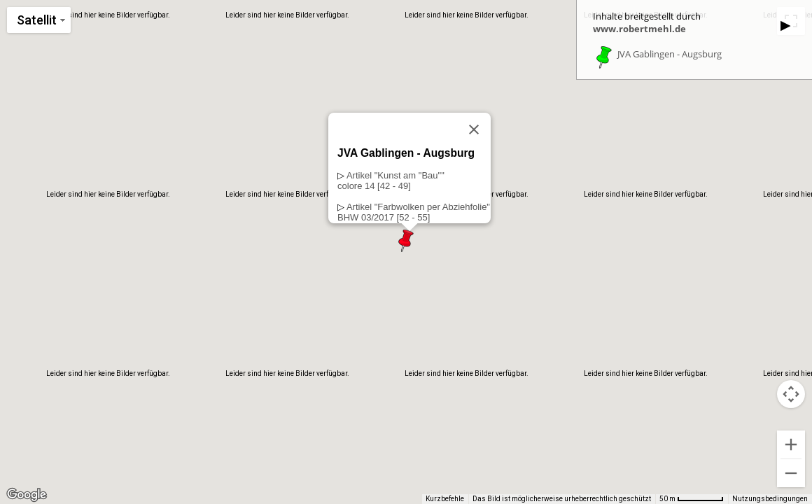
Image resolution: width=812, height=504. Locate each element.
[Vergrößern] (791, 444)
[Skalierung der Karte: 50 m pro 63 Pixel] (692, 499)
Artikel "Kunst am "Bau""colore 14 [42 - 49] (391, 181)
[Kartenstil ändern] (39, 20)
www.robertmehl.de (639, 29)
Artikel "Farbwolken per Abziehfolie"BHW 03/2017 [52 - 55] (414, 212)
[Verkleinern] (791, 473)
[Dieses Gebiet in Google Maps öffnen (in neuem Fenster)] (27, 495)
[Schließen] (474, 129)
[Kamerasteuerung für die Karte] (791, 394)
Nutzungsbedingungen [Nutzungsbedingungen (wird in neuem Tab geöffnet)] (770, 499)
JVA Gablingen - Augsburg (670, 55)
